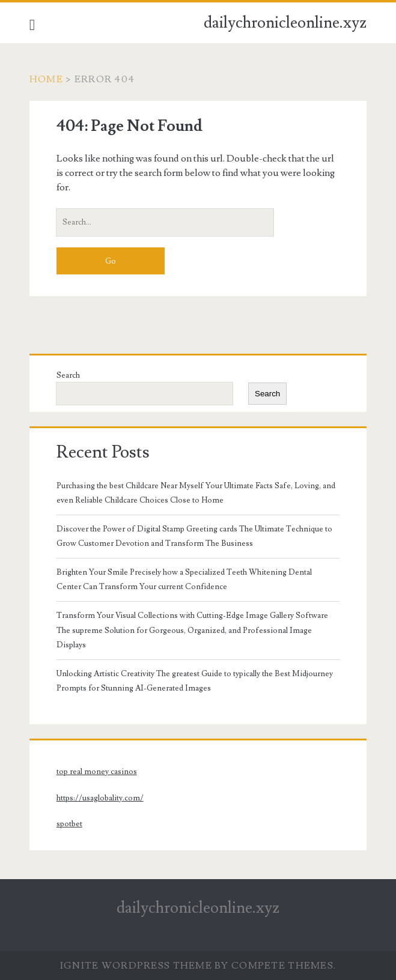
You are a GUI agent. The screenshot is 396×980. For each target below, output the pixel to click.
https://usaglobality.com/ (100, 798)
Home (46, 79)
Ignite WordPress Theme (136, 966)
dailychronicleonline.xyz (285, 23)
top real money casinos (97, 772)
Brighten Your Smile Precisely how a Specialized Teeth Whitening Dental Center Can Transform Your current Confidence (184, 579)
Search (68, 375)
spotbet (69, 824)
